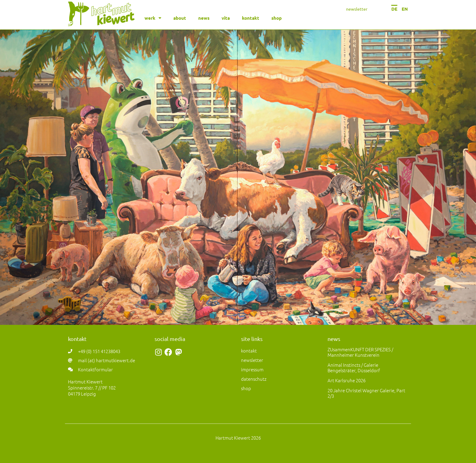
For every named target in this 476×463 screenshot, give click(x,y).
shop (277, 18)
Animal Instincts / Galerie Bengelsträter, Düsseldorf (354, 368)
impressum (252, 369)
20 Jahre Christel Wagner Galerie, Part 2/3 (366, 393)
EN (405, 9)
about (180, 18)
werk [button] (153, 18)
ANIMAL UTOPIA (238, 256)
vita (226, 18)
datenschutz (254, 379)
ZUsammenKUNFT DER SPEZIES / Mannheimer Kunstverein (360, 352)
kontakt (251, 18)
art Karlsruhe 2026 (347, 380)
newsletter (357, 9)
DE (394, 9)
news (204, 18)
